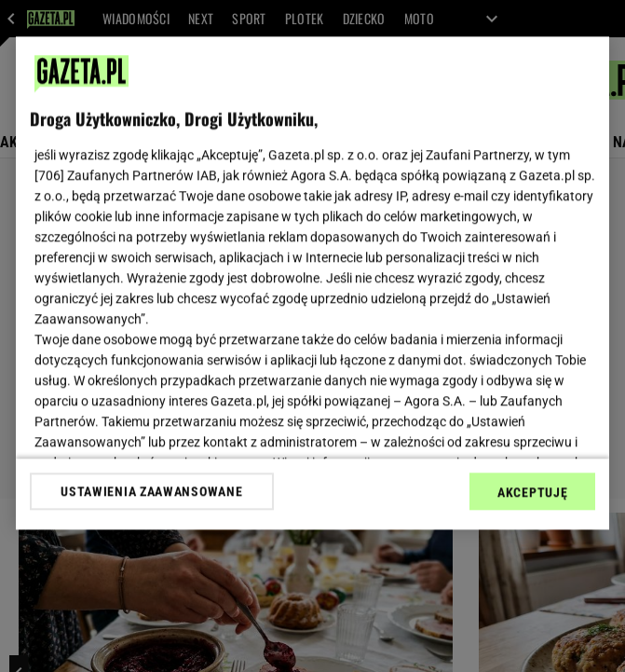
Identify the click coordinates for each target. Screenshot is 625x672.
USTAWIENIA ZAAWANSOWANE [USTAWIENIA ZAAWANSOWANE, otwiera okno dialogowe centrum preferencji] (151, 491)
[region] (312, 283)
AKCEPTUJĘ (532, 492)
